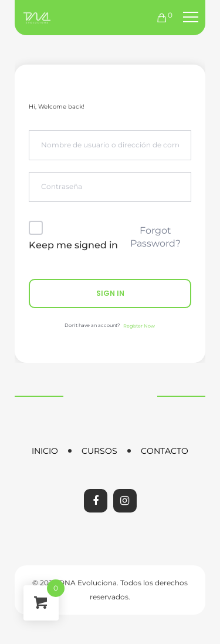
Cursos (99, 451)
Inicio (45, 451)
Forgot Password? (155, 237)
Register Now (139, 326)
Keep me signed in (73, 245)
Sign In (110, 293)
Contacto (165, 451)
